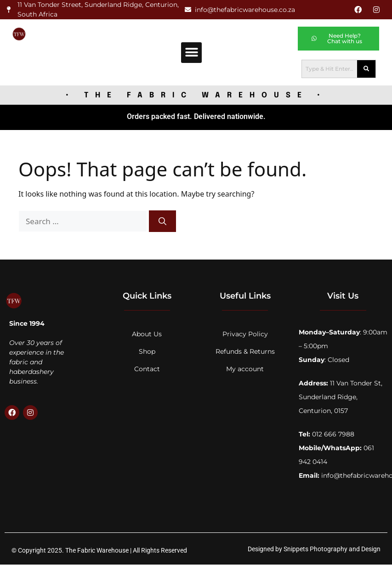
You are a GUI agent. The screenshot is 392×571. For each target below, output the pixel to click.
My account (245, 369)
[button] (191, 53)
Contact (147, 369)
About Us (147, 334)
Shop (147, 351)
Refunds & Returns (245, 351)
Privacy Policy (245, 334)
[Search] (162, 221)
